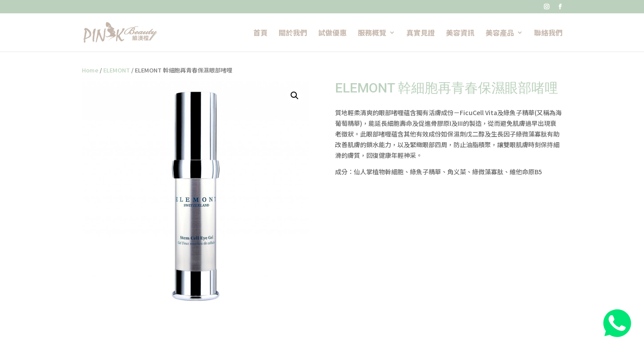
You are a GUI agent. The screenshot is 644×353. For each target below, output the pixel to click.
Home (90, 70)
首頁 (260, 34)
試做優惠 (332, 34)
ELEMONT (117, 70)
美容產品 (500, 34)
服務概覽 (372, 34)
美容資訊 (460, 34)
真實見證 (421, 34)
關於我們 (293, 34)
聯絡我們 (548, 34)
